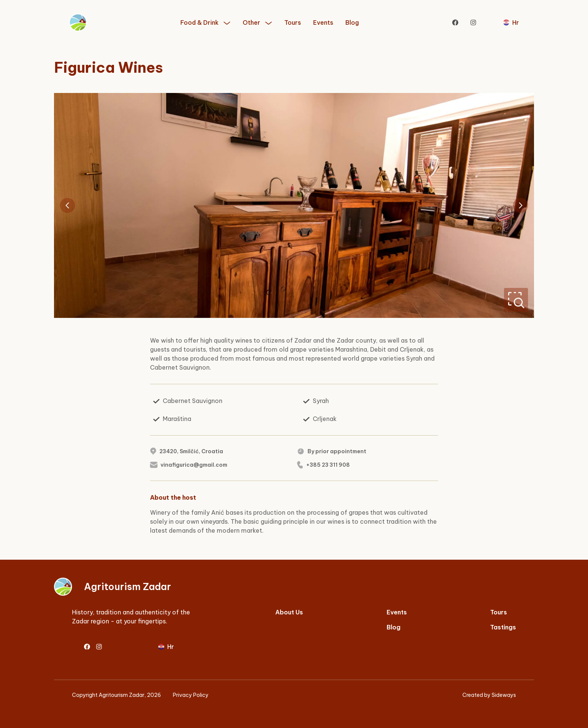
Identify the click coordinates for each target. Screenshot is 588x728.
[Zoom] (516, 300)
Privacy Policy (191, 695)
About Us (289, 612)
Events (323, 22)
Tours (293, 22)
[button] (205, 22)
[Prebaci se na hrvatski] (511, 22)
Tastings (503, 627)
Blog (352, 22)
